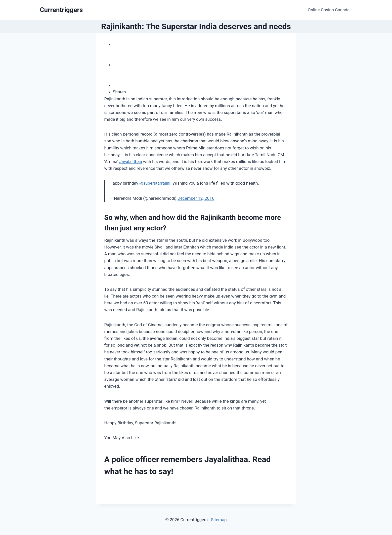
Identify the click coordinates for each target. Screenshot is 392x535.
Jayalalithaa (131, 161)
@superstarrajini (155, 183)
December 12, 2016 (196, 198)
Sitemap (219, 520)
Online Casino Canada (329, 10)
